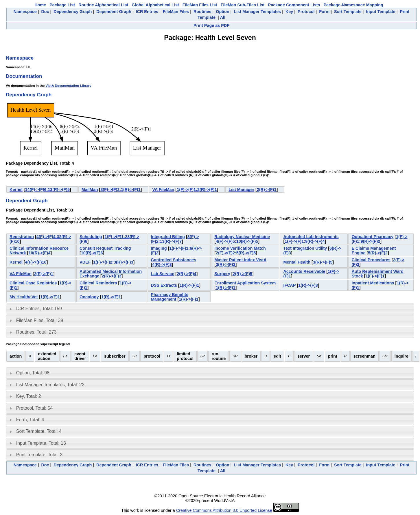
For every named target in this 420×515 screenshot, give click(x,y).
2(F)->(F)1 (44, 274)
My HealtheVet (24, 297)
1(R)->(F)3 (308, 285)
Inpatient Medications (373, 283)
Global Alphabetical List (155, 5)
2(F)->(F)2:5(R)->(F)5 (236, 253)
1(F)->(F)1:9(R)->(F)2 (379, 239)
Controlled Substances (173, 260)
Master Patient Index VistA (240, 260)
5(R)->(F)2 (378, 253)
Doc (45, 12)
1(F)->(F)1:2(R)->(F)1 (197, 190)
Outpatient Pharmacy (372, 237)
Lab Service (162, 274)
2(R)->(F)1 (267, 190)
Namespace (25, 12)
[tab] (210, 309)
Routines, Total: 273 (36, 332)
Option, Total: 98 (33, 373)
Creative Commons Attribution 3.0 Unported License (224, 510)
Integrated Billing (168, 237)
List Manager (241, 190)
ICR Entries (147, 12)
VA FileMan (163, 190)
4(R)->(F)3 (162, 264)
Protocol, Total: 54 (34, 408)
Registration (22, 237)
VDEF (85, 262)
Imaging (159, 248)
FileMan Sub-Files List (243, 5)
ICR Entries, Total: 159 (39, 309)
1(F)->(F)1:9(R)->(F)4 (305, 241)
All (223, 17)
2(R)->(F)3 (112, 276)
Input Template (381, 12)
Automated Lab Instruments (311, 237)
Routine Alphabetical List (103, 5)
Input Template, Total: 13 (41, 443)
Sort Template (348, 12)
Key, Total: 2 (29, 396)
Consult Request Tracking (105, 248)
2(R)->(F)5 (242, 274)
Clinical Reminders (98, 283)
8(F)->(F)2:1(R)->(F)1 (120, 190)
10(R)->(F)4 (40, 253)
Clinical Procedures (371, 260)
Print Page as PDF (211, 25)
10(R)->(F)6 (92, 253)
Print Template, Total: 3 (39, 455)
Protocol (306, 12)
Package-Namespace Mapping (353, 5)
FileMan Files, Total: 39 (40, 320)
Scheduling (91, 237)
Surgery (222, 274)
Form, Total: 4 (30, 420)
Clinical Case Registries (33, 283)
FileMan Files (176, 12)
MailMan (90, 190)
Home (40, 5)
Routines (202, 12)
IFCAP (289, 285)
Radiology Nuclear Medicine (242, 237)
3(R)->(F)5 (323, 262)
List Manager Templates (257, 12)
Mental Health (297, 262)
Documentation (24, 76)
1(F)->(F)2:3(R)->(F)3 (113, 262)
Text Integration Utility (305, 248)
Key (289, 12)
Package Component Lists (294, 5)
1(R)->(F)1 (189, 285)
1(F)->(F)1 (375, 276)
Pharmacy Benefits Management (170, 297)
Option (222, 12)
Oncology (89, 297)
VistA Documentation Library (69, 86)
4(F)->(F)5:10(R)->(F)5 (237, 241)
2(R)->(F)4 (187, 274)
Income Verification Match (240, 248)
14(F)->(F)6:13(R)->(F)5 (47, 190)
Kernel (16, 190)
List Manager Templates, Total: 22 (50, 385)
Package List (62, 5)
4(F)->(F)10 (36, 262)
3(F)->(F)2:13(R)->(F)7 (175, 239)
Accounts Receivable (304, 271)
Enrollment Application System (245, 283)
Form (324, 12)
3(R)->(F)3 (226, 264)
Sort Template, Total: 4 (39, 431)
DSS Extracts (164, 285)
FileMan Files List (200, 5)
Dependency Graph (73, 12)
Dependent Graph (114, 12)
